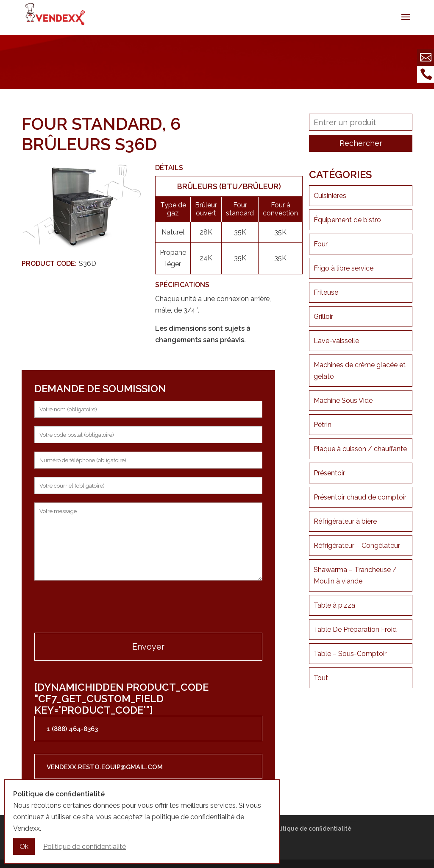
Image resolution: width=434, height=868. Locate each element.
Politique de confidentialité (311, 829)
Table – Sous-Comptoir (350, 654)
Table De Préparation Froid (355, 629)
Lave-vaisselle (336, 341)
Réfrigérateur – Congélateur (357, 546)
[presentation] (99, 608)
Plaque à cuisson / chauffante (360, 449)
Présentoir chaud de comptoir (360, 497)
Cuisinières (330, 196)
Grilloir (323, 317)
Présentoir (329, 473)
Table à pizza (334, 605)
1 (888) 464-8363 (72, 729)
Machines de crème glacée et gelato (360, 371)
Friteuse (326, 292)
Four (321, 244)
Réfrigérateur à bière (345, 521)
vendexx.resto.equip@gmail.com (105, 767)
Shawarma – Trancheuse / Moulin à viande (355, 575)
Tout (321, 678)
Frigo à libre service (344, 268)
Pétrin (323, 425)
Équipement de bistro (347, 220)
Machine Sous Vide (343, 401)
